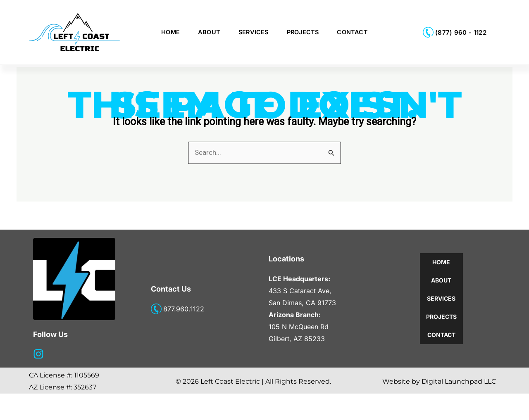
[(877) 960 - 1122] (428, 32)
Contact (352, 32)
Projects (303, 32)
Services (254, 32)
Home (170, 32)
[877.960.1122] (156, 335)
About (209, 32)
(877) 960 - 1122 (461, 32)
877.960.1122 (184, 335)
